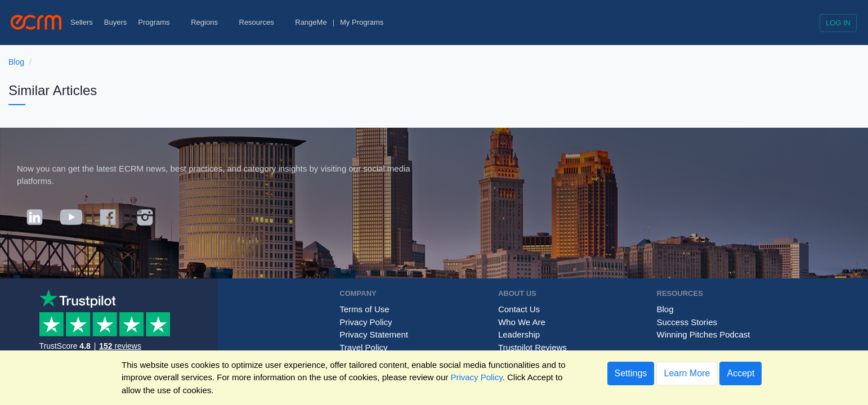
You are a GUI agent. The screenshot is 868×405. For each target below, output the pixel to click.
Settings (631, 373)
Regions (209, 22)
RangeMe (311, 22)
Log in (838, 23)
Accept (741, 373)
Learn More (687, 373)
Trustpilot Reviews (533, 347)
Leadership (519, 334)
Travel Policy (363, 347)
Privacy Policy (366, 322)
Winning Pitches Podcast (704, 334)
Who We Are (522, 322)
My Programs (362, 22)
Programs (159, 22)
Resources (262, 22)
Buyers (115, 22)
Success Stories (687, 322)
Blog (16, 62)
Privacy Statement (374, 334)
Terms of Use (364, 309)
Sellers (82, 22)
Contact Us (519, 309)
